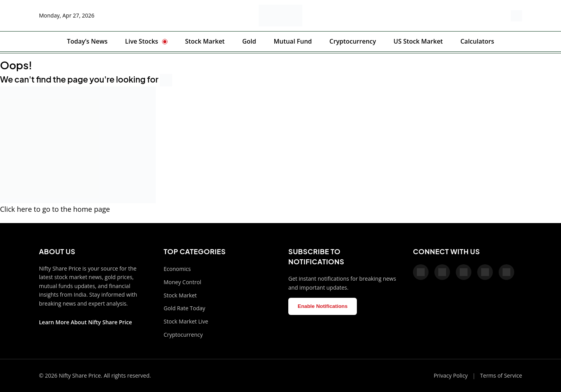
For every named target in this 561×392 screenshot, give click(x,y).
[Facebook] (421, 272)
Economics (177, 269)
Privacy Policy (451, 375)
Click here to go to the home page (55, 209)
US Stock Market (418, 41)
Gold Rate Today (184, 308)
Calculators (477, 41)
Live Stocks (142, 41)
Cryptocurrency (353, 41)
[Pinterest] (464, 272)
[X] (442, 272)
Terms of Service (501, 375)
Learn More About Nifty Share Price (86, 322)
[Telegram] (485, 272)
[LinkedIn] (506, 272)
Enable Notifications (323, 306)
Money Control (183, 282)
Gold (249, 41)
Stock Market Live (186, 321)
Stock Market (205, 41)
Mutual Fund (293, 41)
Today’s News (87, 41)
